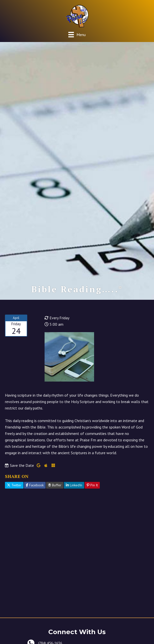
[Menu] (77, 34)
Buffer (55, 485)
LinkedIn (74, 485)
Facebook (35, 485)
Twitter (14, 485)
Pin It (92, 485)
